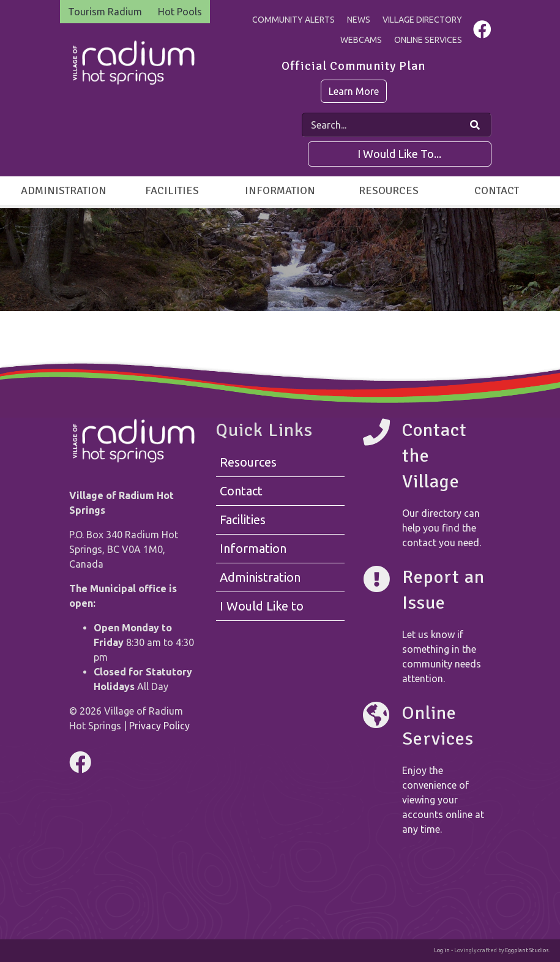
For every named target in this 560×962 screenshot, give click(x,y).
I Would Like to (262, 606)
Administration (64, 190)
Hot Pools (180, 12)
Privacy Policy (159, 726)
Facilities (172, 190)
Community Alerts (293, 20)
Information (280, 190)
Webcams (361, 40)
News (359, 20)
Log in (442, 950)
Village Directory (422, 20)
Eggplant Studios (527, 950)
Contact (497, 190)
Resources (389, 190)
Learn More (354, 91)
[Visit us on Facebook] (482, 32)
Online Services (428, 40)
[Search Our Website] (475, 125)
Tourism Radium (105, 12)
